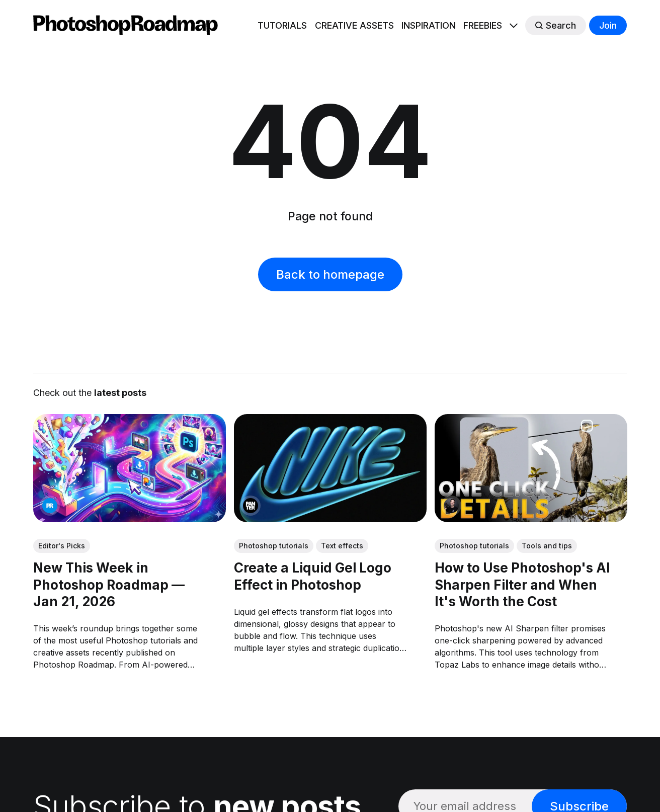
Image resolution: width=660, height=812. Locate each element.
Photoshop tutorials (274, 545)
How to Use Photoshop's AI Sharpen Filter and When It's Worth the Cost (522, 584)
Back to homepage (330, 274)
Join (608, 25)
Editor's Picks (62, 545)
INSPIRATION (429, 25)
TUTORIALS (282, 25)
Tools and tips (546, 545)
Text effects (342, 545)
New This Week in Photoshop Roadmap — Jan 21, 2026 (109, 584)
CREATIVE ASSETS (354, 25)
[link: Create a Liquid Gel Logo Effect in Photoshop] (330, 519)
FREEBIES (483, 25)
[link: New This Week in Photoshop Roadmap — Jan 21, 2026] (130, 519)
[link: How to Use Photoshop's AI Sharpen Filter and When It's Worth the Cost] (530, 519)
